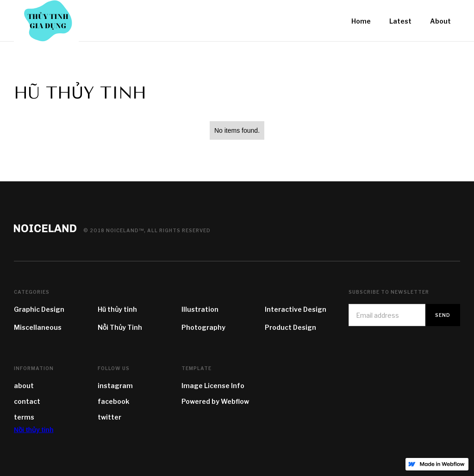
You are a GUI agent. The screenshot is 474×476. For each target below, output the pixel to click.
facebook (113, 401)
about (24, 386)
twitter (109, 417)
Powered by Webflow (215, 401)
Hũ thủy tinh (118, 309)
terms (24, 417)
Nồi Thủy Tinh (120, 327)
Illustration (200, 309)
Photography (203, 327)
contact (27, 401)
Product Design (290, 327)
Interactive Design (296, 309)
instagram (115, 386)
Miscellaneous (38, 327)
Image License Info (213, 386)
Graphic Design (39, 309)
